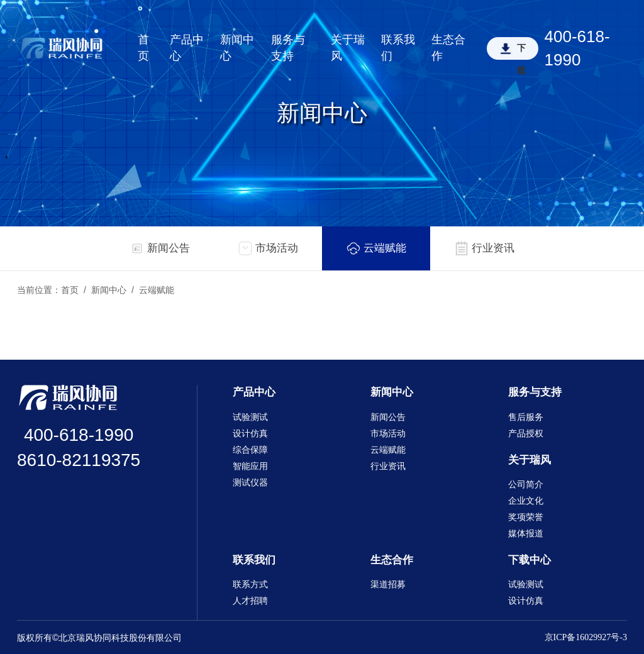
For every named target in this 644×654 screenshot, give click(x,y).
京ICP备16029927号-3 (586, 637)
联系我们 (398, 48)
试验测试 (250, 417)
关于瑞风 (348, 48)
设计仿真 (250, 434)
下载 (521, 52)
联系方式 (250, 585)
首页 (143, 48)
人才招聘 (250, 601)
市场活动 (388, 434)
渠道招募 (388, 585)
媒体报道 (526, 534)
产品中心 (187, 48)
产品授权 (526, 434)
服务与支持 (288, 48)
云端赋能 (157, 290)
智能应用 (250, 466)
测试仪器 (250, 483)
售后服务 (526, 417)
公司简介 (526, 485)
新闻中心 (237, 48)
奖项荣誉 (526, 517)
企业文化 (526, 501)
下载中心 (530, 560)
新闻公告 (388, 417)
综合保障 (250, 450)
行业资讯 (388, 466)
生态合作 (448, 48)
